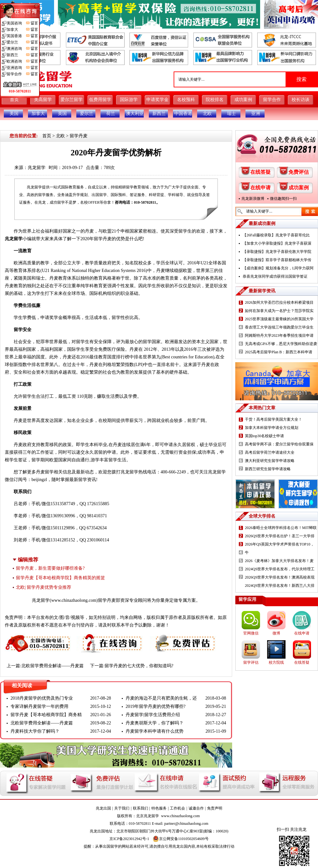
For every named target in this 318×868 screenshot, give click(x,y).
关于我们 (122, 808)
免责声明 (215, 808)
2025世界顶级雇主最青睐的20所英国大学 (279, 319)
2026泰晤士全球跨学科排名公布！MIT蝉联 (281, 528)
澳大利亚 (135, 114)
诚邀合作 (196, 808)
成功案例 (243, 100)
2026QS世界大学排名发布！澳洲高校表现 (280, 577)
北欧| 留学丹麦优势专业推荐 (44, 587)
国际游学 (129, 100)
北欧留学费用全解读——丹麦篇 (52, 666)
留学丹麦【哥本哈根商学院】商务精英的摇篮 (60, 578)
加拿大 (38, 114)
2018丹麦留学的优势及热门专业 (42, 698)
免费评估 (299, 172)
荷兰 (111, 114)
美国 (14, 114)
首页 (14, 100)
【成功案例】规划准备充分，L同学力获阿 (278, 268)
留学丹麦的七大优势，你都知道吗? (139, 666)
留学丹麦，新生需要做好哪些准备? (50, 568)
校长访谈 (301, 100)
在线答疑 (260, 172)
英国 (62, 114)
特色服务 (159, 808)
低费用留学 (100, 100)
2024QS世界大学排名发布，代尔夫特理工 (280, 569)
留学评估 (251, 662)
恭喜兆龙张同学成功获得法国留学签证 (275, 276)
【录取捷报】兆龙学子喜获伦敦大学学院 (277, 252)
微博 (276, 633)
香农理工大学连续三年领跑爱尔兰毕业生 (279, 327)
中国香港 (183, 114)
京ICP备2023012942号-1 (129, 839)
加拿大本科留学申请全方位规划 (272, 428)
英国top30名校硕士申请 (264, 436)
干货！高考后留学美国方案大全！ (273, 419)
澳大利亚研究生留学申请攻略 (270, 461)
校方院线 (276, 662)
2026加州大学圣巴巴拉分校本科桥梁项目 (279, 302)
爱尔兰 (86, 114)
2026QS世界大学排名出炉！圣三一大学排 (280, 536)
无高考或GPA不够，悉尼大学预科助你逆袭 (281, 344)
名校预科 (186, 100)
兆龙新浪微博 (253, 199)
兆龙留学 (37, 168)
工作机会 (177, 808)
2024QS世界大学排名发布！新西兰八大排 (280, 586)
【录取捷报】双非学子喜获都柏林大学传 (277, 260)
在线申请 (260, 188)
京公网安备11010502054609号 (181, 839)
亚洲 (256, 114)
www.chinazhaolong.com (74, 600)
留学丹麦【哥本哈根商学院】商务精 (46, 715)
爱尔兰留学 (72, 100)
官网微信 (251, 633)
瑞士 (232, 114)
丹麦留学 (45, 472)
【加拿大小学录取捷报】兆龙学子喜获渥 (277, 243)
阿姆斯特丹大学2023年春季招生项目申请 (279, 336)
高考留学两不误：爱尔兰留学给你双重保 (279, 444)
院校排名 (215, 100)
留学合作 (272, 100)
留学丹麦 (79, 136)
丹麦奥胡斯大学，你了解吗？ (155, 723)
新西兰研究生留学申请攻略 (268, 469)
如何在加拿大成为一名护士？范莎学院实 (279, 311)
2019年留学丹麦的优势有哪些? (156, 706)
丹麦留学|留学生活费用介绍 (153, 715)
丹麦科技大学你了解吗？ (35, 731)
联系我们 (141, 808)
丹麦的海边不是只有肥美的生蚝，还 (161, 698)
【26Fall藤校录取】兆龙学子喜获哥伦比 (276, 235)
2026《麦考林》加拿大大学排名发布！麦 (279, 561)
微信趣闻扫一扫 (283, 199)
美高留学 (43, 100)
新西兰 (159, 114)
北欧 (207, 114)
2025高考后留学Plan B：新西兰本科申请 (279, 352)
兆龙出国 (103, 808)
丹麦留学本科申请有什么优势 (155, 731)
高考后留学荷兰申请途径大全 (270, 452)
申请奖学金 (157, 100)
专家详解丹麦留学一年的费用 (39, 706)
